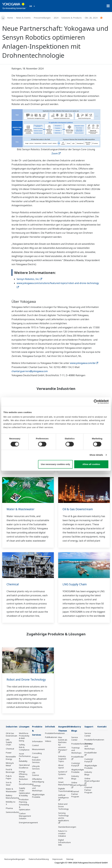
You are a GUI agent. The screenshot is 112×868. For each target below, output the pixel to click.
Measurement (38, 750)
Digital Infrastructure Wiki (64, 843)
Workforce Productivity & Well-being (24, 737)
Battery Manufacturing (12, 797)
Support (89, 727)
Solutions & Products (72, 18)
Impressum (57, 859)
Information (37, 742)
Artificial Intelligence (63, 797)
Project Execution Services (36, 760)
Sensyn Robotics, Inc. (29, 279)
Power (9, 753)
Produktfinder (78, 757)
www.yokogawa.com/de (84, 363)
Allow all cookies (91, 464)
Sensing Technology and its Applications (64, 817)
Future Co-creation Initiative (63, 834)
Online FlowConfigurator (79, 784)
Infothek (50, 727)
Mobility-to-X (11, 803)
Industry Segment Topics (62, 759)
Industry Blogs (75, 778)
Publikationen (51, 737)
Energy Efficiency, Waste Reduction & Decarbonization (26, 778)
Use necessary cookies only (55, 464)
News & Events (23, 18)
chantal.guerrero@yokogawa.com (30, 371)
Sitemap (70, 859)
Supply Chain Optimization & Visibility (25, 792)
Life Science (36, 774)
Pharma (9, 808)
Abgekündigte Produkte (38, 796)
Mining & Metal (10, 765)
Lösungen (25, 727)
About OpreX (61, 767)
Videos (48, 741)
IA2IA (61, 778)
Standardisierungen (67, 827)
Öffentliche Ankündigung (38, 781)
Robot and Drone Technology (27, 680)
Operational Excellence (24, 767)
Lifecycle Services (36, 768)
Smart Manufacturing (65, 784)
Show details (96, 455)
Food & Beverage (10, 771)
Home (10, 18)
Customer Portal (76, 765)
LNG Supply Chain (75, 584)
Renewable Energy (11, 758)
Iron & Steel (9, 784)
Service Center (75, 739)
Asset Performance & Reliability (25, 758)
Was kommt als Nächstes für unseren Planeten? (63, 744)
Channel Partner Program (75, 794)
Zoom (56, 153)
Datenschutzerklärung (39, 859)
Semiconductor (12, 812)
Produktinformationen (55, 733)
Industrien (12, 727)
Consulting (37, 754)
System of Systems (63, 773)
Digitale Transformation (65, 790)
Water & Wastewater (21, 509)
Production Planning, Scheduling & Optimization (25, 805)
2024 (56, 18)
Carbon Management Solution (25, 816)
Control (35, 746)
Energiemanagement (28, 823)
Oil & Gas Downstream (78, 509)
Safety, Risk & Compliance (24, 747)
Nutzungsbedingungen (15, 859)
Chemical (13, 584)
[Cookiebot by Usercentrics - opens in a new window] (96, 402)
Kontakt (102, 727)
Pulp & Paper (9, 777)
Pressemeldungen (42, 18)
